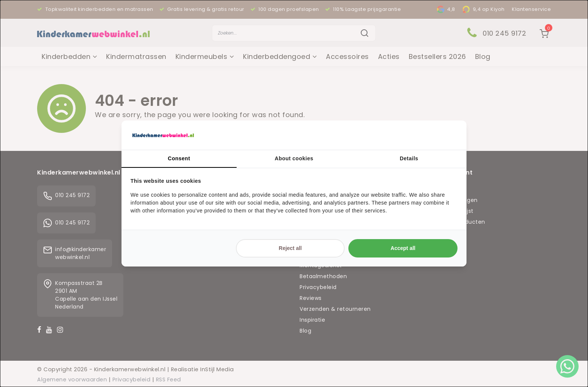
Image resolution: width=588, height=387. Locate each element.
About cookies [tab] (294, 158)
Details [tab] (409, 158)
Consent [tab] (179, 158)
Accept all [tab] (403, 248)
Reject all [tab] (290, 248)
